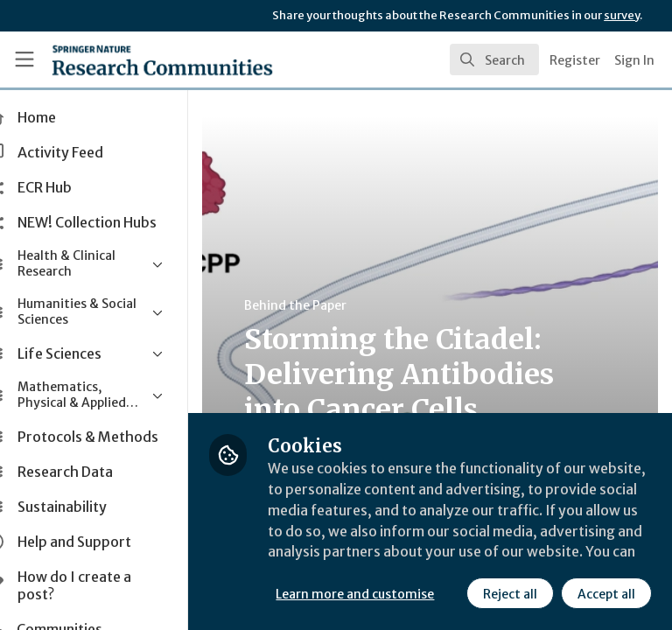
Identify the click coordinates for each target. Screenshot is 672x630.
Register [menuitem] (575, 60)
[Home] (124, 59)
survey (622, 15)
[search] (494, 59)
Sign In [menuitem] (634, 60)
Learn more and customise (391, 556)
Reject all (354, 594)
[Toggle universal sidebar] (24, 59)
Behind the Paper (331, 305)
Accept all (451, 594)
